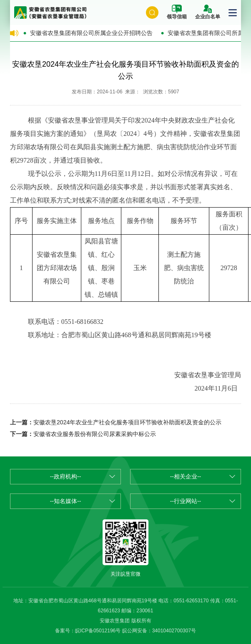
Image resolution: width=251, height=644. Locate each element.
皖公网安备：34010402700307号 (159, 631)
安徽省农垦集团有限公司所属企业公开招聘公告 (91, 33)
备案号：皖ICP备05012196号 (88, 631)
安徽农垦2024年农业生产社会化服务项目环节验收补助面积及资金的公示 (127, 422)
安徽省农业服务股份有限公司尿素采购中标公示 (95, 434)
